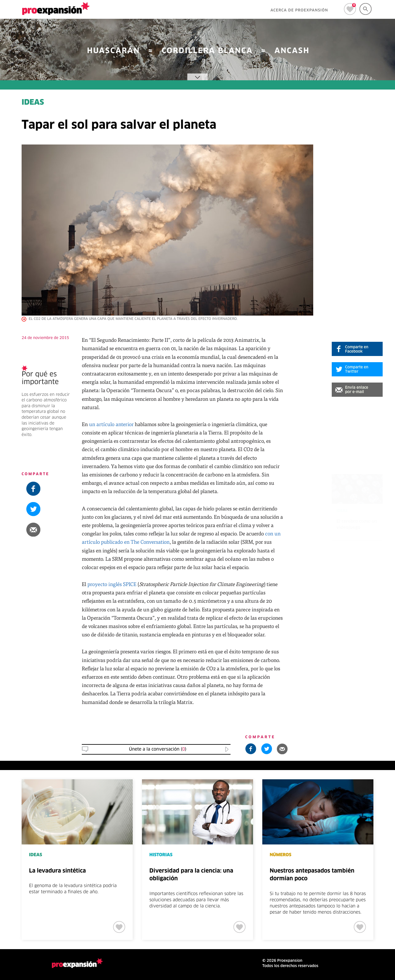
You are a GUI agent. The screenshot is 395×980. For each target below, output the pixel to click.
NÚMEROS (281, 855)
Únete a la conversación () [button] (158, 749)
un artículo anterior (111, 424)
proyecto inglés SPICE (112, 584)
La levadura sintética (57, 871)
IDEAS (33, 103)
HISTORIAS (161, 855)
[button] (357, 390)
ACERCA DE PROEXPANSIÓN (299, 10)
